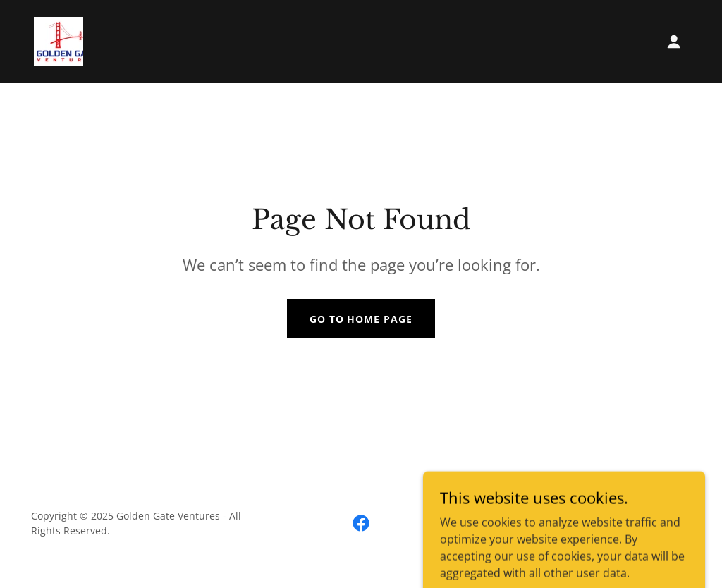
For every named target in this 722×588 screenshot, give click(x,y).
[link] (59, 40)
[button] (674, 42)
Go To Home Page (361, 319)
